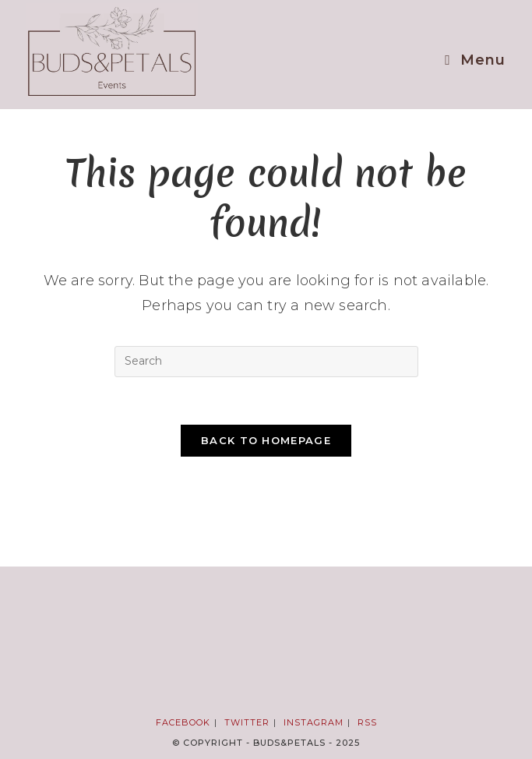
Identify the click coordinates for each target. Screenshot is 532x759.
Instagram (314, 722)
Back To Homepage (266, 440)
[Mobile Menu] (475, 60)
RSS (367, 722)
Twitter (247, 722)
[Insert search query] (266, 362)
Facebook (183, 722)
